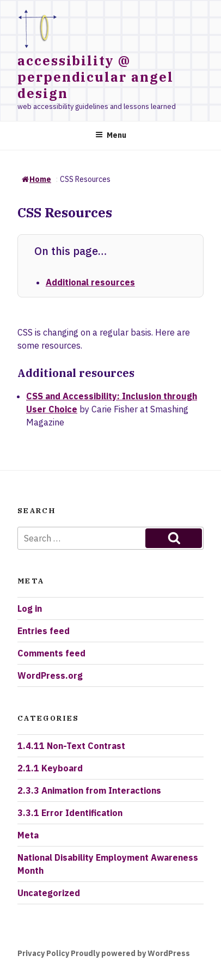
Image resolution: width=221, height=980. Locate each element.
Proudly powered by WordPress (130, 953)
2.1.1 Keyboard (50, 768)
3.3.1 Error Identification (70, 813)
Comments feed (51, 653)
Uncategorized (49, 893)
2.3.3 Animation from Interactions (89, 790)
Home (36, 179)
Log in (30, 608)
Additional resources (90, 282)
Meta (28, 835)
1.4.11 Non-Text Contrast (71, 746)
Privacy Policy (43, 953)
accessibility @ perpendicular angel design (95, 77)
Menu (111, 135)
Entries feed (44, 631)
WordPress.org (50, 675)
